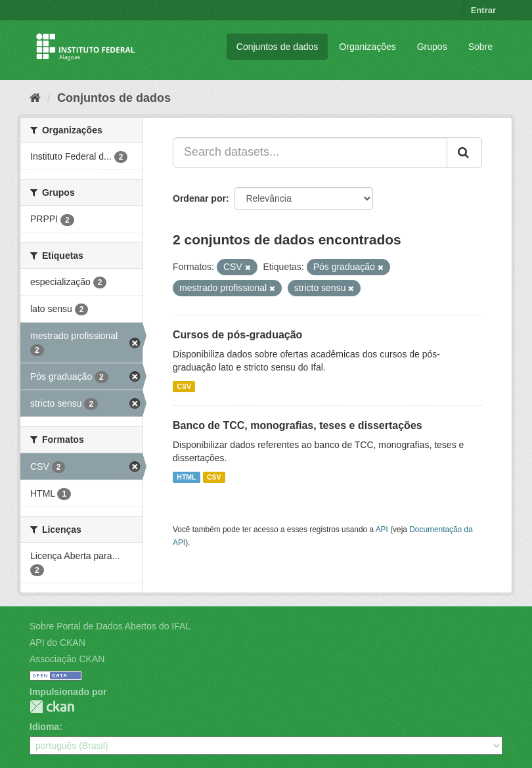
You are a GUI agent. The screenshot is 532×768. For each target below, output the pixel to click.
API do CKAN (57, 643)
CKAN (52, 707)
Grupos (432, 47)
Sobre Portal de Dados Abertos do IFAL (110, 626)
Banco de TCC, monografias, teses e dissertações (298, 425)
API (382, 530)
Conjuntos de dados (277, 47)
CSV (184, 386)
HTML (186, 477)
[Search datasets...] (310, 152)
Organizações (367, 47)
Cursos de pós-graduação (237, 335)
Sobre (480, 47)
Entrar (483, 10)
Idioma (44, 727)
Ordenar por (199, 198)
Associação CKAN (67, 659)
